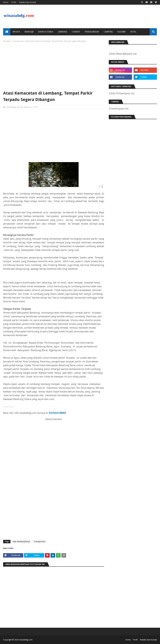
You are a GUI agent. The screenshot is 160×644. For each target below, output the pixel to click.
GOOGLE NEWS (57, 413)
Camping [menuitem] (108, 32)
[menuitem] (7, 32)
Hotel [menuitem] (133, 32)
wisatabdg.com (13, 107)
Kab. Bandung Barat (21, 542)
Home (6, 2)
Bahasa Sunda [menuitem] (46, 32)
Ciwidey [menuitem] (76, 32)
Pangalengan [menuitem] (92, 32)
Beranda (7, 41)
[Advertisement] (54, 66)
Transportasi (18, 41)
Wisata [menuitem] (16, 32)
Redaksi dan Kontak (28, 2)
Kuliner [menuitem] (121, 32)
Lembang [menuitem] (63, 32)
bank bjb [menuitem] (29, 32)
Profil (14, 2)
